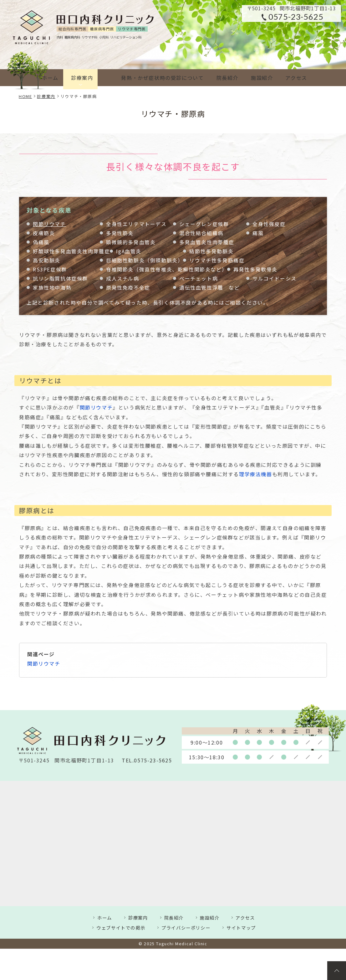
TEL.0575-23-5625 (147, 761)
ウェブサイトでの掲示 (121, 928)
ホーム (50, 78)
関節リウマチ (49, 224)
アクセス (293, 78)
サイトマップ (241, 928)
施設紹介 (256, 78)
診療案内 (84, 78)
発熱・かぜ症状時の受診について (152, 78)
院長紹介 (219, 78)
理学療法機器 (256, 474)
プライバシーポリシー (186, 928)
